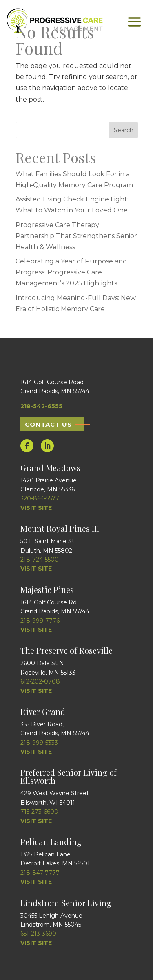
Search (124, 130)
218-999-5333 (39, 743)
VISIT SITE (36, 508)
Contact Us (48, 424)
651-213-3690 (38, 934)
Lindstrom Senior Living (66, 903)
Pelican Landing (51, 842)
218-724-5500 (40, 560)
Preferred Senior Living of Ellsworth (69, 776)
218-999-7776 (40, 621)
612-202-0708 (40, 681)
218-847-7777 (40, 873)
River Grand (43, 711)
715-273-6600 (39, 812)
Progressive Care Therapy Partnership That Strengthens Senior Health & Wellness (76, 236)
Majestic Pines (47, 590)
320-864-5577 (40, 498)
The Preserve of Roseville (67, 650)
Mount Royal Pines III (60, 528)
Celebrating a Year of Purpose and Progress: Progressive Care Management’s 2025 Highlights (71, 272)
